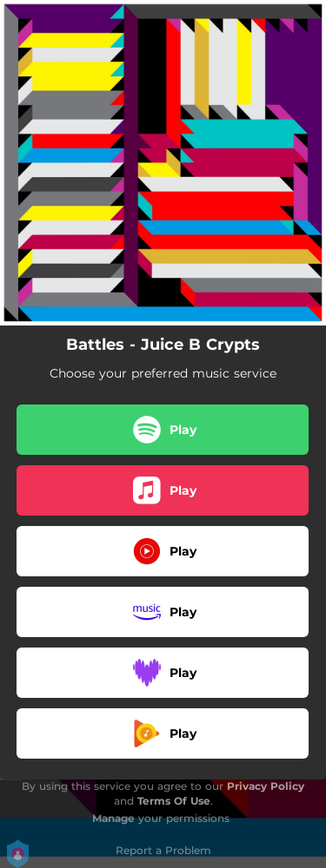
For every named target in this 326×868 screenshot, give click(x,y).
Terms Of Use (174, 801)
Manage (113, 818)
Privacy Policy (266, 786)
